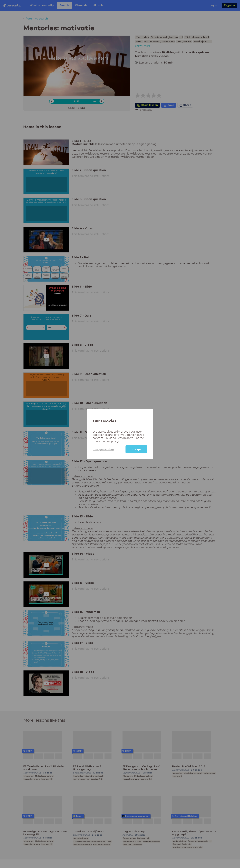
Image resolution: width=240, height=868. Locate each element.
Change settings (103, 449)
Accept (136, 449)
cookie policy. (110, 441)
